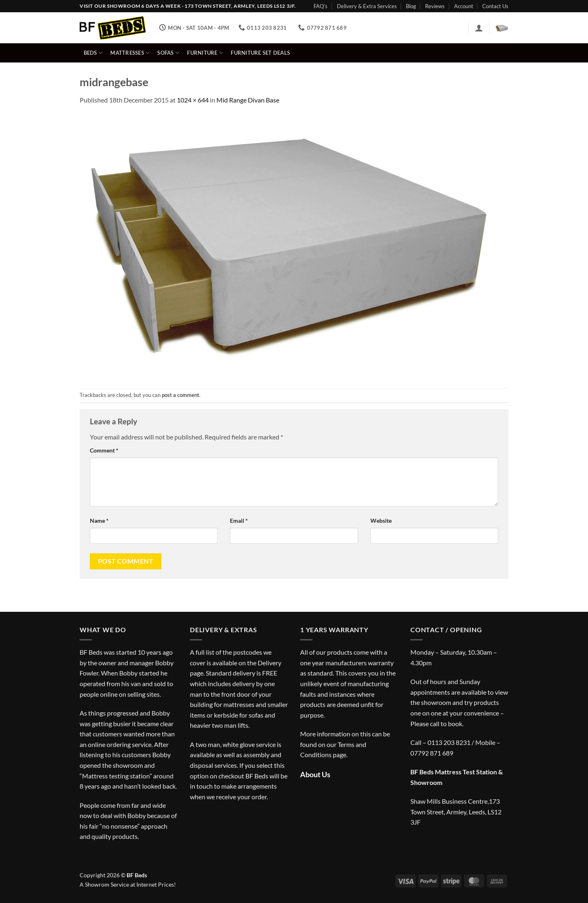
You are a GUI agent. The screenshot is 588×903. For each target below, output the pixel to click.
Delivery (269, 663)
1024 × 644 (193, 100)
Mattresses (130, 53)
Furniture (205, 53)
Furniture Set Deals (260, 53)
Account (464, 6)
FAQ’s (321, 6)
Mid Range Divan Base (248, 100)
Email (239, 521)
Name (99, 521)
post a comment (180, 395)
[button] (479, 28)
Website (381, 521)
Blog (411, 6)
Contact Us (495, 6)
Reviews (435, 6)
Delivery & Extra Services (367, 6)
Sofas (168, 53)
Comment (104, 450)
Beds (93, 53)
